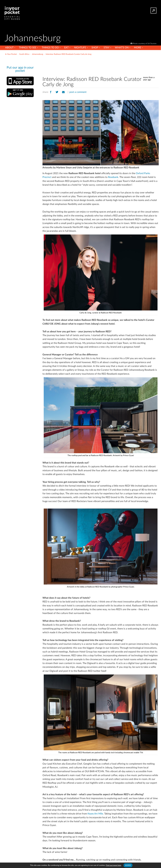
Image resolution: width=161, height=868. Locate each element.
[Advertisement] (101, 65)
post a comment (78, 92)
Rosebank (113, 177)
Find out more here (113, 865)
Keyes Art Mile (95, 814)
